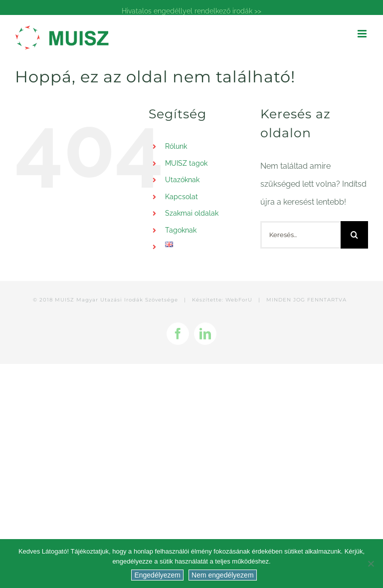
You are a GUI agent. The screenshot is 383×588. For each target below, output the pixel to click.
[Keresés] (354, 235)
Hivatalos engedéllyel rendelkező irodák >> (191, 11)
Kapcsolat (182, 197)
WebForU (239, 300)
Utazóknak (182, 180)
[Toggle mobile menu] (363, 34)
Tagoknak (181, 230)
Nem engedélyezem (223, 575)
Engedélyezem (157, 575)
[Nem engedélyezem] (371, 564)
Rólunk (176, 146)
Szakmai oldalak (192, 213)
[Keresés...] (300, 235)
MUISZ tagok (186, 163)
